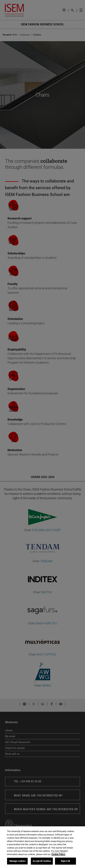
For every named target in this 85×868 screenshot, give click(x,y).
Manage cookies (17, 861)
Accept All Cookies (42, 861)
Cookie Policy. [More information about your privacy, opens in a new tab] (58, 854)
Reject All (65, 861)
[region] (42, 847)
